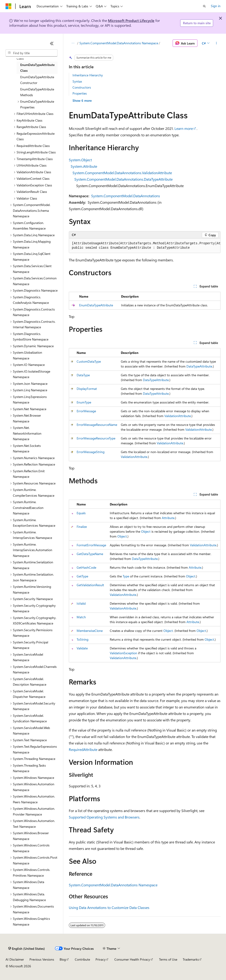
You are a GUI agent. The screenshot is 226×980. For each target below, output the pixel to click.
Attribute (168, 518)
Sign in (216, 6)
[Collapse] (52, 43)
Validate (82, 648)
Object (146, 531)
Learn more (184, 128)
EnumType (84, 402)
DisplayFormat (87, 389)
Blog (63, 959)
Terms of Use (168, 959)
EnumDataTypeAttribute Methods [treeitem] (37, 92)
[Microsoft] (9, 6)
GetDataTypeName (90, 554)
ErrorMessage (86, 411)
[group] (145, 246)
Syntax (77, 81)
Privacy (101, 959)
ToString (83, 639)
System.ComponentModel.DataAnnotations (126, 196)
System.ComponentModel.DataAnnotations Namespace (119, 43)
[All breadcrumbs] (73, 43)
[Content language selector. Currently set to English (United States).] (27, 949)
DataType (83, 375)
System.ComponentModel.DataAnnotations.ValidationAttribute (122, 173)
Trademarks (191, 959)
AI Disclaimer (15, 959)
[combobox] (32, 53)
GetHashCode (86, 567)
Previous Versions (42, 959)
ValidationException (123, 653)
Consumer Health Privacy (132, 959)
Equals (81, 513)
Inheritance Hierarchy (88, 75)
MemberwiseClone (90, 631)
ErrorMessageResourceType (96, 438)
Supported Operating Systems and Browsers (104, 817)
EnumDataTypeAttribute (96, 305)
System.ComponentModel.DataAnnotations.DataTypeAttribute (123, 179)
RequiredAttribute (83, 749)
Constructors (82, 87)
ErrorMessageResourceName (97, 425)
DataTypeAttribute (199, 366)
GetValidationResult (90, 585)
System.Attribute (84, 166)
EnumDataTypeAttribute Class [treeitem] (37, 68)
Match (81, 617)
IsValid (81, 603)
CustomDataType (89, 361)
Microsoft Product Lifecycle (131, 20)
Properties (80, 93)
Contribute (82, 959)
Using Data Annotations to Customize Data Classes (109, 907)
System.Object (80, 160)
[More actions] (216, 43)
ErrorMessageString (91, 452)
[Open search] (204, 6)
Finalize (82, 527)
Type (126, 576)
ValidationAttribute (178, 416)
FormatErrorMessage (91, 545)
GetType (82, 576)
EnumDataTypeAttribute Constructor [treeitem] (37, 80)
